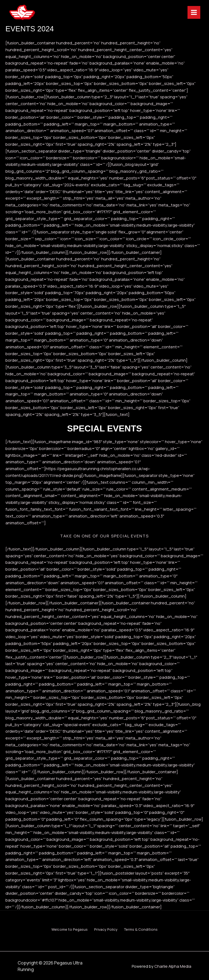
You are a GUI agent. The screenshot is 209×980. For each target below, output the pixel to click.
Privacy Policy (106, 929)
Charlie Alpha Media (173, 962)
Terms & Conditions (145, 929)
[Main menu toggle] (185, 14)
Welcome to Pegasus (65, 929)
